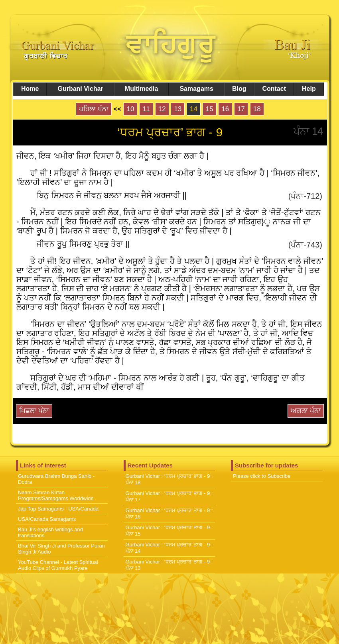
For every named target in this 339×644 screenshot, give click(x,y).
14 (194, 109)
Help (309, 89)
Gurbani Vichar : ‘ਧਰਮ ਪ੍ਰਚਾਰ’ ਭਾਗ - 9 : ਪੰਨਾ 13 (169, 565)
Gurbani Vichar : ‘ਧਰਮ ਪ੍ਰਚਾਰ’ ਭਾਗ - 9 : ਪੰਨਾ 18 (169, 479)
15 (210, 109)
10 (130, 109)
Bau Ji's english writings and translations (50, 532)
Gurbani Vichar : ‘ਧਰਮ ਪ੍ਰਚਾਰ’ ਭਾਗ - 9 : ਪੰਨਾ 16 (169, 513)
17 (241, 109)
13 (178, 109)
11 (146, 109)
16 (225, 109)
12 (162, 109)
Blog (239, 89)
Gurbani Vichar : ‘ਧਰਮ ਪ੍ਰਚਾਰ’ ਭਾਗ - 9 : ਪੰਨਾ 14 (169, 548)
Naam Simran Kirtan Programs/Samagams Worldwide (56, 495)
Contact (274, 89)
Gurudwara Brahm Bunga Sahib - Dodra (56, 479)
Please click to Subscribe (262, 476)
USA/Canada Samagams (47, 519)
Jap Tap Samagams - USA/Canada (58, 509)
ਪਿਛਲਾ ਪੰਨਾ (34, 411)
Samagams (196, 89)
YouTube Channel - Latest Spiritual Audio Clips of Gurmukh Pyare (58, 565)
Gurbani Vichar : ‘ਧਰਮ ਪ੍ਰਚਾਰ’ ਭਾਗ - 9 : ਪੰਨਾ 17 (169, 496)
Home (30, 89)
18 (257, 109)
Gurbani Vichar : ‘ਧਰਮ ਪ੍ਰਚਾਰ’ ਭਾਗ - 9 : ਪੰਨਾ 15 (169, 531)
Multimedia (142, 89)
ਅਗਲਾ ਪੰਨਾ (306, 411)
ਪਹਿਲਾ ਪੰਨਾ (94, 109)
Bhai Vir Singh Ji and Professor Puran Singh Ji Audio (61, 549)
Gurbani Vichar (80, 89)
